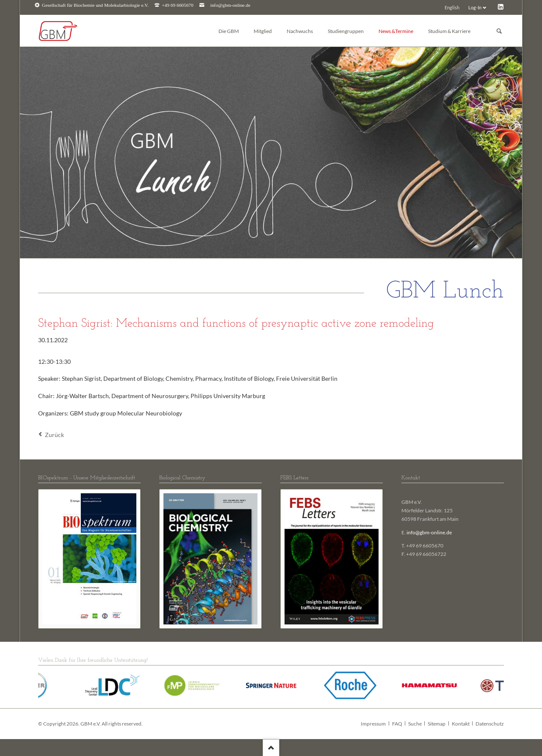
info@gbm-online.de (231, 5)
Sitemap (437, 724)
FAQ (397, 724)
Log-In (475, 7)
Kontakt (461, 724)
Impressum (373, 724)
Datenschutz (490, 724)
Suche (415, 724)
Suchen (499, 31)
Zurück (54, 435)
